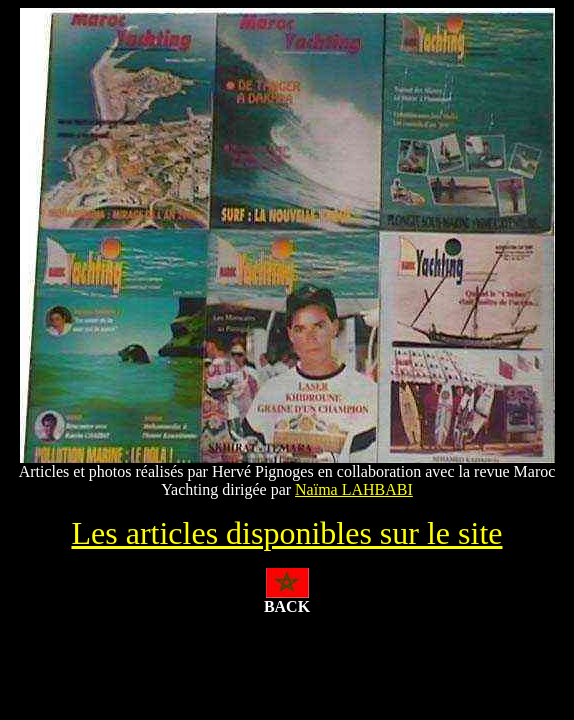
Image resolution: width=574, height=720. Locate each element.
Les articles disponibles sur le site (286, 533)
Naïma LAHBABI (354, 489)
